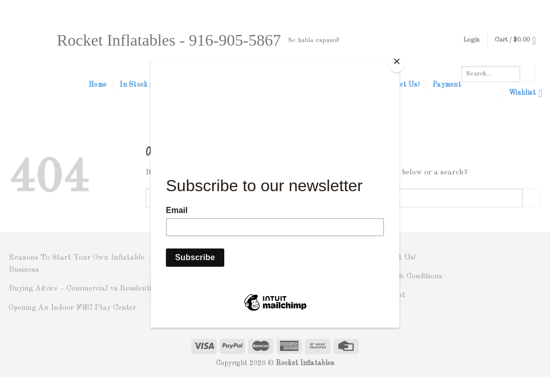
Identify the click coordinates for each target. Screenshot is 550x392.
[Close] (397, 63)
